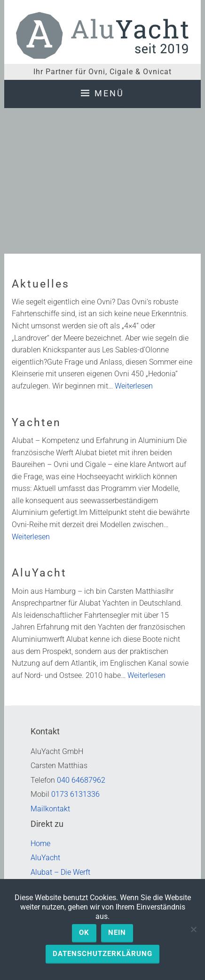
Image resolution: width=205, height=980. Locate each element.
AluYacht (39, 573)
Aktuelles (41, 284)
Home (40, 844)
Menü (109, 93)
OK (84, 933)
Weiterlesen (134, 386)
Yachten (36, 423)
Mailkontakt (50, 809)
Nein (117, 933)
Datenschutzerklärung (102, 954)
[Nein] (193, 929)
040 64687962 (81, 780)
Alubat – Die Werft (60, 872)
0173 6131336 (75, 794)
